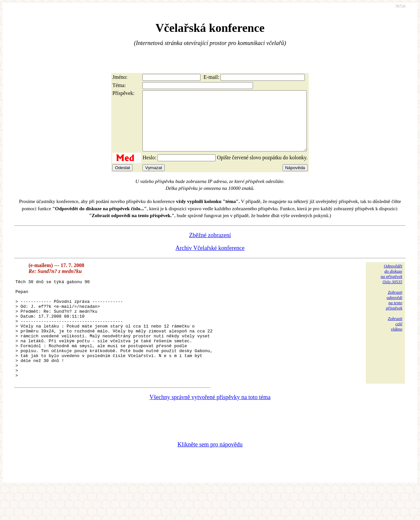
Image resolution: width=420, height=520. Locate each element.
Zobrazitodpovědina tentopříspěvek (394, 312)
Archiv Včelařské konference (210, 260)
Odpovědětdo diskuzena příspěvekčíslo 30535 (391, 286)
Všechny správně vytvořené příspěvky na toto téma (210, 429)
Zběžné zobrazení (210, 247)
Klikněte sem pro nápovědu (210, 476)
